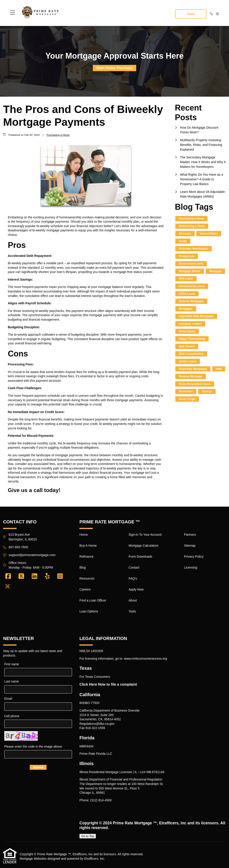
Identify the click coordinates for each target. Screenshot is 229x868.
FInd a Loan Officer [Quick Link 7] (93, 600)
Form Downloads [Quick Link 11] (140, 557)
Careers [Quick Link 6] (85, 589)
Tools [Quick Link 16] (132, 611)
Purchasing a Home (58, 135)
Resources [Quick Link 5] (87, 578)
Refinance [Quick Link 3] (86, 557)
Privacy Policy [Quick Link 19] (194, 557)
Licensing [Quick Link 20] (191, 567)
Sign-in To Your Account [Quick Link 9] (145, 535)
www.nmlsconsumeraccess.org (146, 659)
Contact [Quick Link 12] (134, 567)
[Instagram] (60, 576)
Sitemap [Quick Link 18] (190, 546)
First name (12, 664)
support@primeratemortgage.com (32, 555)
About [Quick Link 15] (133, 600)
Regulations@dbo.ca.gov (97, 724)
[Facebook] (8, 576)
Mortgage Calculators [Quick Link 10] (143, 546)
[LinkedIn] (35, 576)
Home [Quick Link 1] (84, 535)
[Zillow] (10, 586)
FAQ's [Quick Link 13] (133, 578)
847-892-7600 (18, 547)
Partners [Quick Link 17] (190, 535)
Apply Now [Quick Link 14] (136, 589)
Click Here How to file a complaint (108, 684)
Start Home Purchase (114, 68)
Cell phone (12, 716)
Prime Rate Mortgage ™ (135, 823)
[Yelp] (47, 576)
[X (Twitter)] (21, 576)
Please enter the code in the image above (33, 746)
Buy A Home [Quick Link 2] (88, 546)
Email (8, 699)
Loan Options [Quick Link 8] (89, 611)
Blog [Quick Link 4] (83, 567)
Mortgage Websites (33, 859)
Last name (12, 681)
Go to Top (88, 836)
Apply (191, 14)
